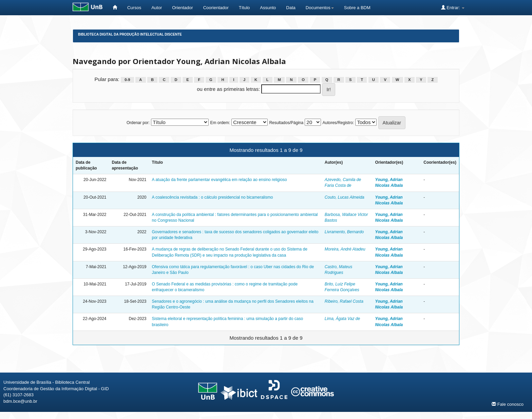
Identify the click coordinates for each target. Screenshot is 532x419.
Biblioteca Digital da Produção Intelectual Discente (130, 34)
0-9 (127, 80)
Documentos (320, 8)
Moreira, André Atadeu (345, 249)
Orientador (182, 8)
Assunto (268, 8)
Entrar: (453, 7)
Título (244, 8)
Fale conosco (508, 404)
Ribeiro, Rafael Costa (344, 301)
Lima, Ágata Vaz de (342, 319)
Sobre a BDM (357, 8)
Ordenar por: (138, 123)
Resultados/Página (286, 123)
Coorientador (216, 8)
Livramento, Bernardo (344, 232)
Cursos (134, 8)
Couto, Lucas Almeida (345, 197)
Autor (157, 8)
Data (291, 8)
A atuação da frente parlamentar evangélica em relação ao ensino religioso (220, 180)
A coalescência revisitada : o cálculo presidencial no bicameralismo (213, 197)
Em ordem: (220, 123)
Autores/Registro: (338, 123)
